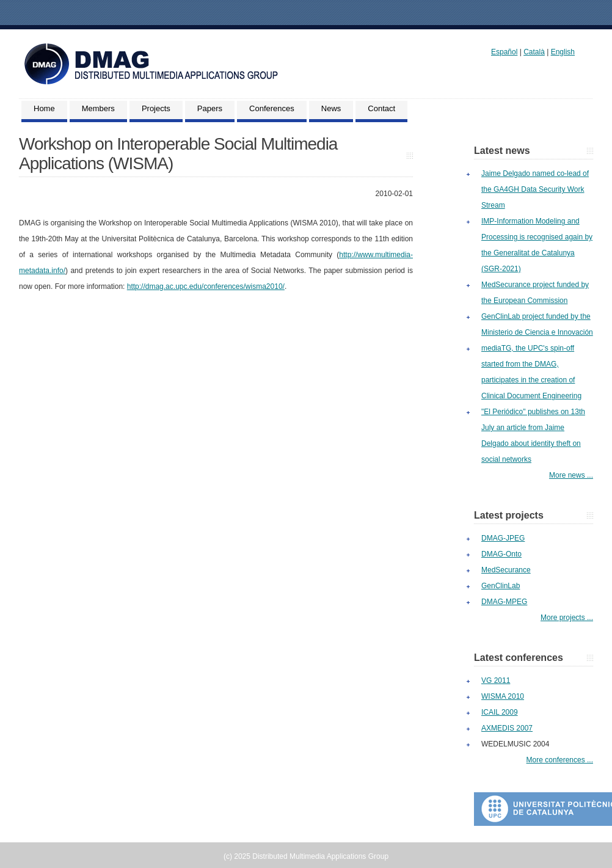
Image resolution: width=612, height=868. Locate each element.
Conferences (272, 108)
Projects (156, 108)
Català (534, 52)
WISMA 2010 (503, 696)
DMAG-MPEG (504, 602)
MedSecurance (506, 570)
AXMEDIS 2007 (507, 728)
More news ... (571, 475)
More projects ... (567, 618)
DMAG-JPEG (503, 538)
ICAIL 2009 (500, 712)
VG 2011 (496, 680)
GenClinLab (501, 586)
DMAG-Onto (501, 554)
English (563, 52)
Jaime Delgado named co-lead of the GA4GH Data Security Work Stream (535, 189)
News (331, 108)
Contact (381, 108)
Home (44, 108)
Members (98, 108)
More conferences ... (560, 760)
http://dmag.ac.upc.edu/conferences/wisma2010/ (206, 286)
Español (504, 52)
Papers (210, 108)
